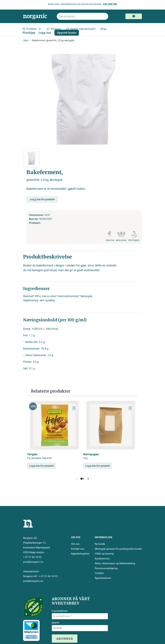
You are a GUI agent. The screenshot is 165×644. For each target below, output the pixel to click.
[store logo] (38, 16)
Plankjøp (29, 33)
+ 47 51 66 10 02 (32, 557)
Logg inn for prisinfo (42, 199)
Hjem (26, 40)
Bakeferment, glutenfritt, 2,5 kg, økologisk (53, 40)
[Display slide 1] (82, 479)
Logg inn (45, 33)
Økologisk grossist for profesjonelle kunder (118, 549)
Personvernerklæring (106, 568)
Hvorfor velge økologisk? (81, 29)
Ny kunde (100, 544)
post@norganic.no (33, 562)
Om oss (75, 544)
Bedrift (56, 623)
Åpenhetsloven (103, 578)
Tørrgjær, (39, 456)
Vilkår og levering (104, 554)
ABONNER (65, 639)
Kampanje (54, 29)
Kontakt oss (78, 549)
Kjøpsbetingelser (80, 554)
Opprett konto (67, 33)
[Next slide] (88, 479)
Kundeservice (102, 559)
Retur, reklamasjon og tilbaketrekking (115, 563)
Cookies (99, 573)
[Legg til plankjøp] (74, 408)
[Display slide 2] (83, 479)
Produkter (32, 29)
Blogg (103, 29)
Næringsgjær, (91, 456)
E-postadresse (60, 611)
